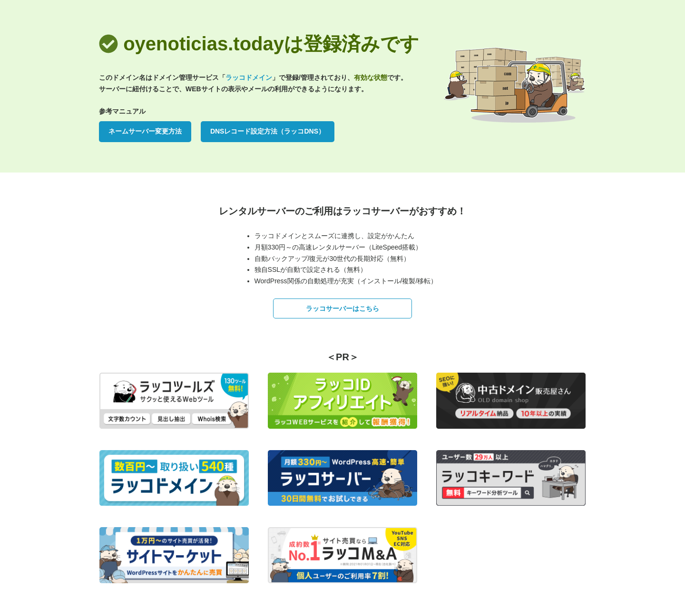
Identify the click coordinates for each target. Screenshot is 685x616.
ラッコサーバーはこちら (342, 308)
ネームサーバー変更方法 (145, 131)
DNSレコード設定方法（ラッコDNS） (268, 131)
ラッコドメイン (249, 77)
